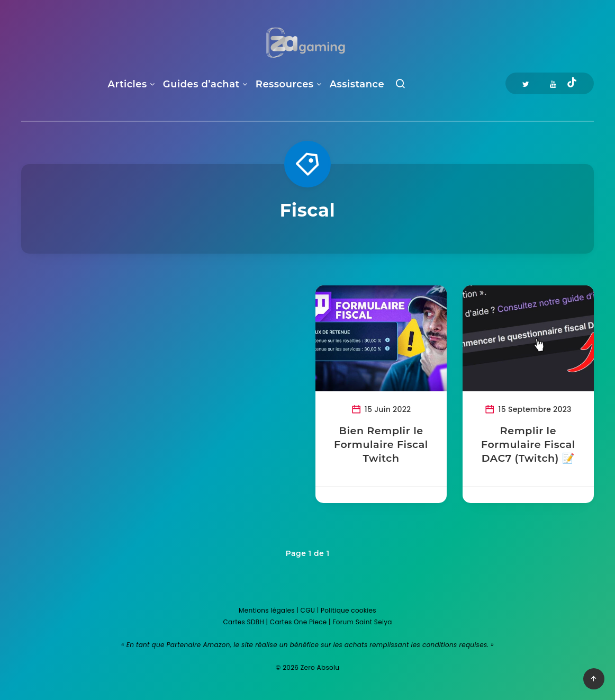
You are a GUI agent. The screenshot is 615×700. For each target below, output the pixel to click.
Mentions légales (267, 610)
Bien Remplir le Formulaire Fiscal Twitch (381, 444)
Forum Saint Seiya (362, 622)
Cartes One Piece (299, 622)
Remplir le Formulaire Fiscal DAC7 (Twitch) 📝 (528, 444)
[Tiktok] (572, 84)
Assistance (357, 84)
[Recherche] (400, 86)
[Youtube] (553, 83)
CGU (308, 610)
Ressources (285, 84)
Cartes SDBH (243, 622)
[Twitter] (526, 83)
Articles (128, 84)
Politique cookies (349, 610)
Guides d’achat (201, 84)
